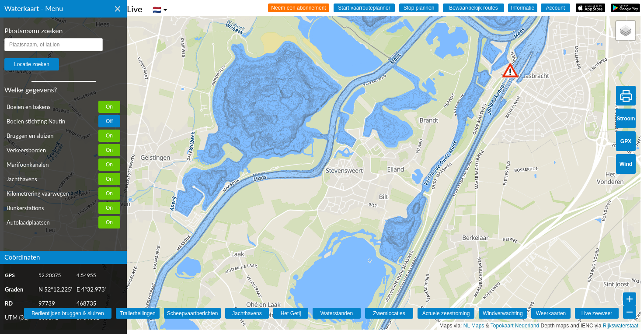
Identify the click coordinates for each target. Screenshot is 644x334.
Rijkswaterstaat (621, 326)
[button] (510, 70)
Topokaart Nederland (515, 326)
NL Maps (474, 326)
